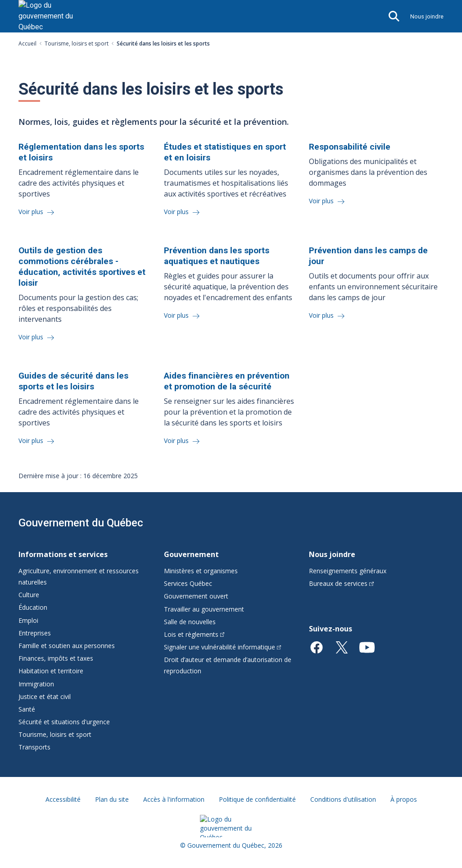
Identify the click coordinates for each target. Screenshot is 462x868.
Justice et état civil (45, 697)
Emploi (28, 620)
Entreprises (35, 633)
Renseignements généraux (348, 571)
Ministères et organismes (201, 571)
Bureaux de (341, 583)
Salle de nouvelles (190, 622)
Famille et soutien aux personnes (67, 646)
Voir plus (32, 212)
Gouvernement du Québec (81, 523)
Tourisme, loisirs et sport (77, 43)
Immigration (36, 684)
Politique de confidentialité (257, 799)
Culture (29, 595)
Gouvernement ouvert (196, 596)
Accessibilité (63, 799)
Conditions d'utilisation (343, 799)
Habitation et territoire (51, 671)
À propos (404, 799)
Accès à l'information (174, 799)
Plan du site (112, 799)
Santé (27, 709)
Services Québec (188, 583)
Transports (34, 747)
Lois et (194, 634)
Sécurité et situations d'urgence (64, 722)
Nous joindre (427, 16)
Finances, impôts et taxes (56, 658)
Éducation (33, 607)
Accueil (27, 43)
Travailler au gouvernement (204, 609)
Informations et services (63, 554)
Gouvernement (191, 554)
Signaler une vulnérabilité (223, 647)
